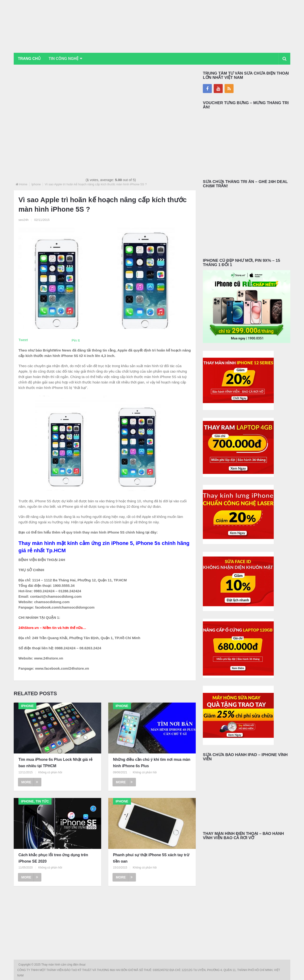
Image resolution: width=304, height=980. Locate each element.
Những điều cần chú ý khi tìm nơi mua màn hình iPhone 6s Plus (152, 763)
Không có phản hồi (50, 772)
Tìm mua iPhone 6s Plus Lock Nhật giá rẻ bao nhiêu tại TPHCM (55, 763)
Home (23, 184)
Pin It (76, 340)
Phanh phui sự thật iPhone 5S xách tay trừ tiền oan (151, 858)
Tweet (23, 340)
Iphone (36, 184)
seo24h (24, 220)
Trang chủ (29, 59)
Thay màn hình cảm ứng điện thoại (64, 965)
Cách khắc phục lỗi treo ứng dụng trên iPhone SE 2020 (53, 858)
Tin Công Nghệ (64, 59)
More (30, 782)
